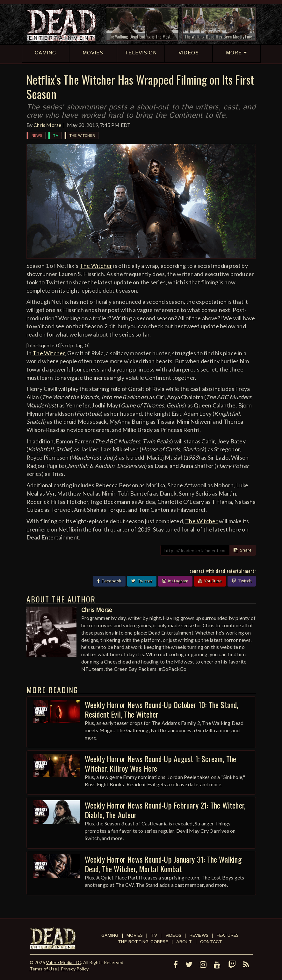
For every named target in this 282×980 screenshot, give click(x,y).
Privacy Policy (75, 969)
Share (243, 550)
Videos (173, 935)
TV (56, 136)
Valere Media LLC (63, 962)
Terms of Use (43, 969)
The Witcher (82, 136)
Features (228, 935)
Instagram (175, 581)
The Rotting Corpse (143, 942)
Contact (211, 942)
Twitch (242, 581)
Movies (135, 935)
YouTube (210, 581)
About (184, 942)
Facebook (109, 581)
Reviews (199, 935)
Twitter (142, 581)
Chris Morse (47, 125)
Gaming (110, 935)
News (37, 136)
